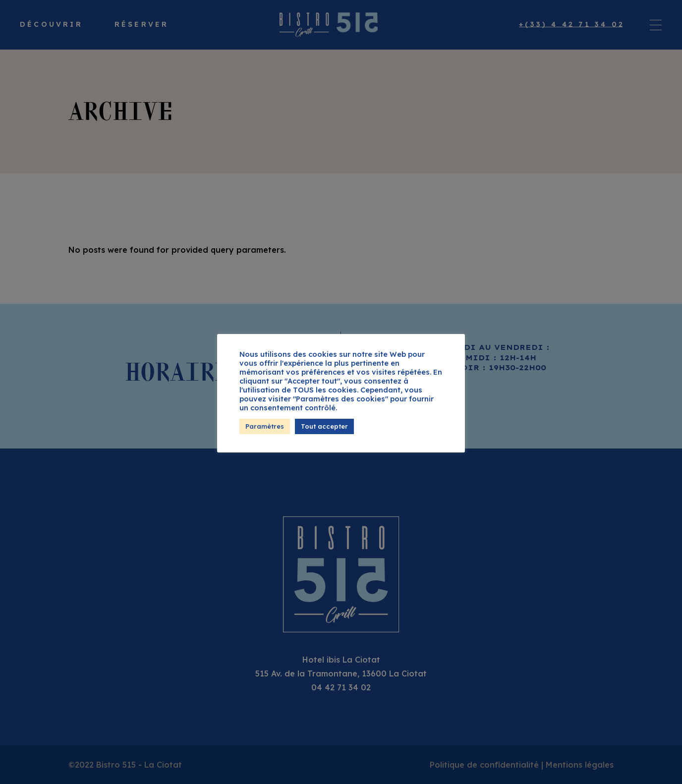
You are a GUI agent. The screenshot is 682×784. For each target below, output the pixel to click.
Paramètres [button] (265, 426)
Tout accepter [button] (324, 426)
